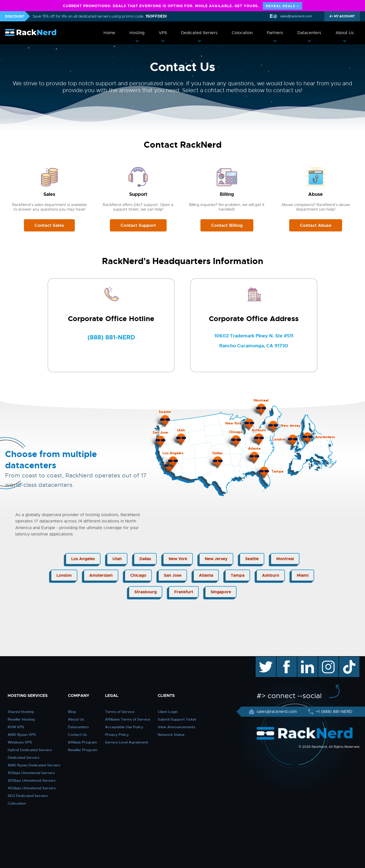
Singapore (221, 592)
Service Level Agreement (127, 742)
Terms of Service (120, 712)
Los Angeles (83, 559)
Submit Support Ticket (177, 719)
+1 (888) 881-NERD (333, 712)
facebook (286, 659)
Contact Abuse (316, 225)
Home (109, 33)
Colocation (242, 33)
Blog (72, 712)
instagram (328, 659)
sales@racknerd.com (296, 16)
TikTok (346, 659)
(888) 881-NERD (111, 337)
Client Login (168, 712)
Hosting (137, 33)
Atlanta (206, 575)
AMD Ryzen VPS (22, 735)
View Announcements (176, 727)
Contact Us (77, 735)
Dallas (145, 559)
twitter (262, 659)
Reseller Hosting (21, 719)
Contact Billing (227, 225)
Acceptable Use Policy (124, 727)
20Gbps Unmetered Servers (32, 780)
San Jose (173, 575)
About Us (345, 33)
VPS (163, 33)
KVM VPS (16, 727)
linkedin (305, 659)
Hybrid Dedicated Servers (30, 750)
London (64, 575)
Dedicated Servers (199, 33)
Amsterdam (101, 575)
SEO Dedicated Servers (28, 796)
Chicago (138, 575)
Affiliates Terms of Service (128, 719)
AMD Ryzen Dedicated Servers (34, 765)
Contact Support (138, 225)
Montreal (285, 559)
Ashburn (271, 575)
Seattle (252, 559)
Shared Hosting (21, 712)
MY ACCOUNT (344, 16)
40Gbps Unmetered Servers (32, 788)
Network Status (171, 735)
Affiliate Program (83, 742)
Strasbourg (145, 592)
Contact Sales (49, 225)
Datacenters (309, 33)
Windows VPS (20, 742)
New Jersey (216, 559)
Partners (275, 33)
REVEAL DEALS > (282, 6)
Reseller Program (83, 750)
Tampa (238, 575)
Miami (303, 575)
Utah (117, 559)
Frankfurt (184, 592)
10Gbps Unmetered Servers (31, 773)
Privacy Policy (117, 735)
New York (178, 559)
